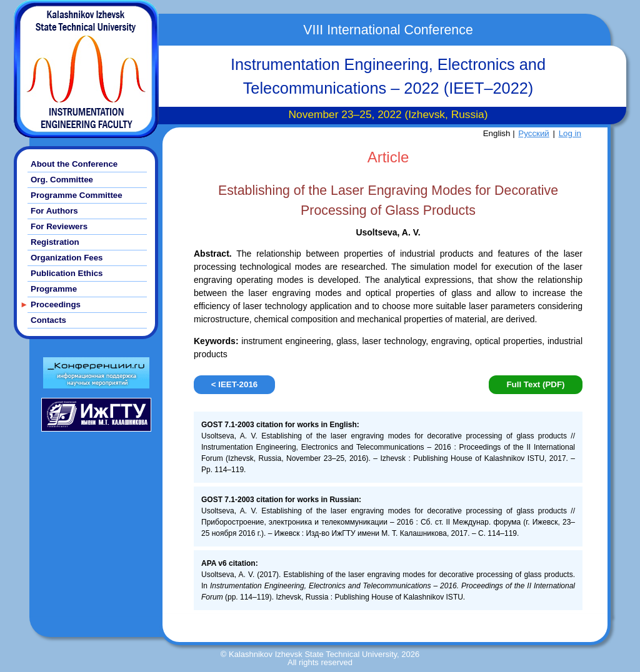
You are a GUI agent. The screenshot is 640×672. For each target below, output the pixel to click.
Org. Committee (62, 180)
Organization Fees (67, 258)
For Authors (54, 211)
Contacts (48, 320)
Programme (54, 289)
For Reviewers (59, 226)
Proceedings (56, 304)
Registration (55, 242)
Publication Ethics (67, 273)
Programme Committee (77, 195)
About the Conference (74, 164)
